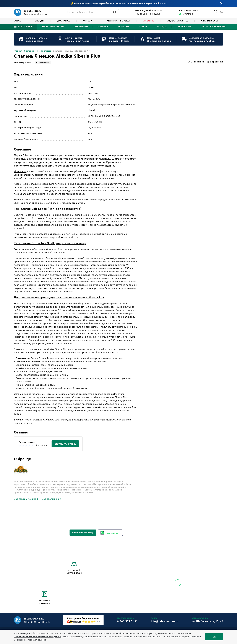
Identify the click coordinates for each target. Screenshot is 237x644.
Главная (18, 51)
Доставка (64, 21)
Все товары (25, 27)
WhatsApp (188, 14)
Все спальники (50, 499)
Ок (214, 637)
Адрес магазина (178, 21)
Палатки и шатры (53, 27)
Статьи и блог (210, 21)
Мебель (143, 27)
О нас (18, 21)
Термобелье (184, 27)
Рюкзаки (123, 27)
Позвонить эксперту (83, 533)
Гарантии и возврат (118, 21)
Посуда (162, 27)
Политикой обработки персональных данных (38, 637)
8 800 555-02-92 (188, 11)
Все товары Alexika (25, 499)
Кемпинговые (44, 51)
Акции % (149, 21)
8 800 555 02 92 (127, 621)
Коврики (103, 27)
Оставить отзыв (65, 444)
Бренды (39, 21)
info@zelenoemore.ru (165, 621)
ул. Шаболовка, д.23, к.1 (207, 621)
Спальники (81, 27)
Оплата (88, 21)
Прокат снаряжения (213, 27)
